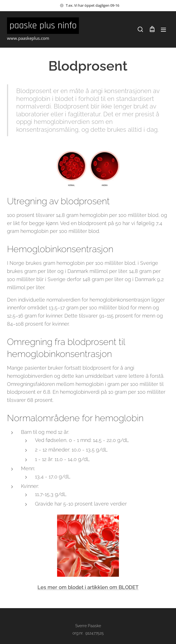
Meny (163, 30)
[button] (140, 29)
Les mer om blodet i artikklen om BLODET (88, 587)
